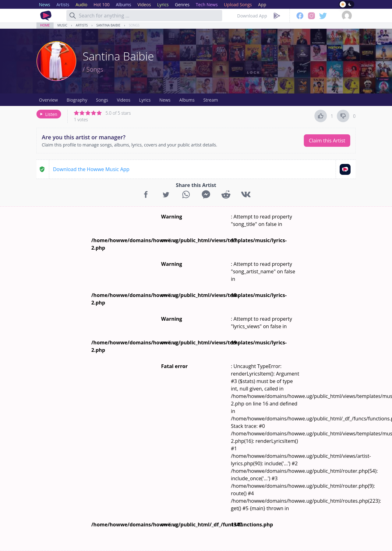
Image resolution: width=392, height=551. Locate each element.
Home (45, 25)
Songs (134, 25)
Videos (124, 100)
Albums (187, 100)
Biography (77, 100)
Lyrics (145, 100)
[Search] (73, 16)
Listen (48, 114)
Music (62, 25)
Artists (82, 25)
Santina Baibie (108, 25)
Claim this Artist (327, 141)
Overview (48, 100)
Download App (252, 16)
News (165, 100)
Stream (210, 100)
